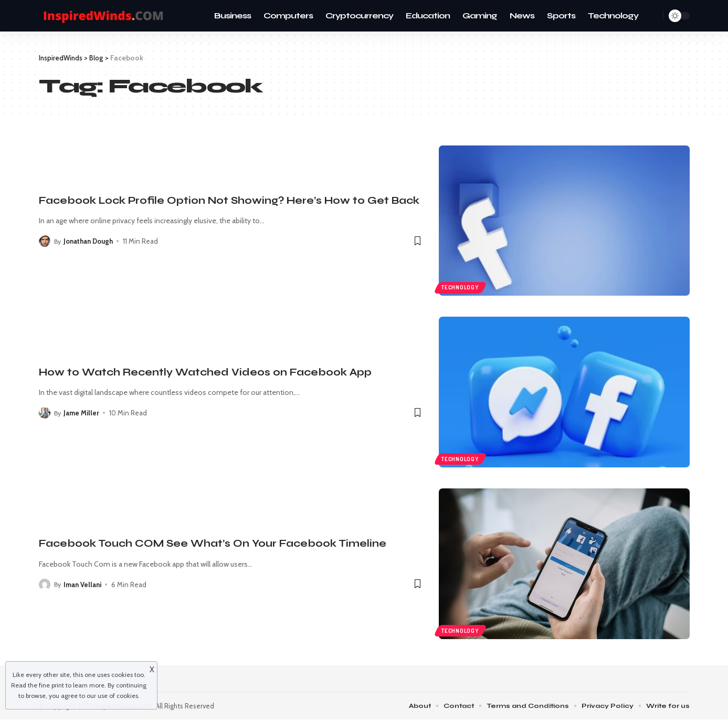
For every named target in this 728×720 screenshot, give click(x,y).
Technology (461, 286)
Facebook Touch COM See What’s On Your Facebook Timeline (213, 543)
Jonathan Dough (89, 241)
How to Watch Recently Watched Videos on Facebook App (205, 372)
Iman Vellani (83, 585)
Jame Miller (82, 413)
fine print (51, 685)
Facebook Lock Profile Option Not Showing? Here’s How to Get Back (229, 200)
